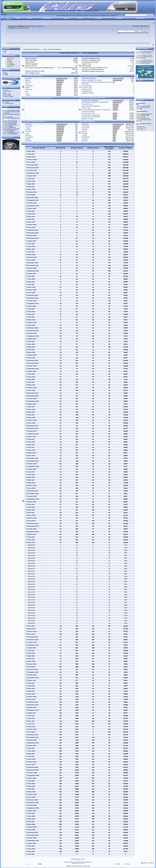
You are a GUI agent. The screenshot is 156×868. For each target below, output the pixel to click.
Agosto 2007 (31, 843)
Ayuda (29, 18)
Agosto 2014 (31, 534)
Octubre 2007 (31, 838)
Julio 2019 (30, 374)
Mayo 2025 (30, 184)
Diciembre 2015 (32, 491)
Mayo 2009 (30, 786)
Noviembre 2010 (32, 737)
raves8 (148, 51)
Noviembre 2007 (32, 835)
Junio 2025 (30, 181)
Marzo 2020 (31, 352)
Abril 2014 (30, 626)
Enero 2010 (31, 765)
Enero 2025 (31, 195)
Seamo (4, 93)
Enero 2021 (31, 325)
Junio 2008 (30, 816)
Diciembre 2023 (32, 230)
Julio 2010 (30, 748)
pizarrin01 (28, 78)
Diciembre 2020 (32, 328)
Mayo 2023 (30, 249)
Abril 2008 (30, 822)
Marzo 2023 (31, 255)
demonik (85, 130)
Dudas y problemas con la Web (92, 80)
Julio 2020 (30, 342)
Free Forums (81, 863)
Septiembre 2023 (32, 238)
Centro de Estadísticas (55, 49)
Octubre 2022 (31, 268)
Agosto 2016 (31, 469)
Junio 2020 (30, 344)
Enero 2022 (31, 293)
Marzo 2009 (31, 792)
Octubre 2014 (31, 529)
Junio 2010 (30, 751)
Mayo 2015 (30, 510)
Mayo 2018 (30, 412)
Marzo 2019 (31, 385)
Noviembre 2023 (32, 233)
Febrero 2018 (31, 420)
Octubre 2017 (31, 431)
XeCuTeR (28, 132)
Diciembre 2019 (32, 361)
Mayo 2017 (30, 445)
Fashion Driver (7, 95)
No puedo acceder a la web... (145, 55)
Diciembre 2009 (32, 767)
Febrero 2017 (31, 453)
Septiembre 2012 (32, 678)
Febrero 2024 (31, 225)
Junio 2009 (30, 784)
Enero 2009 (31, 797)
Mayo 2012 (30, 689)
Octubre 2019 (31, 366)
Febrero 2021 (31, 323)
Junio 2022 (30, 279)
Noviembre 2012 (32, 672)
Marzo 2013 (31, 661)
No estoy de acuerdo (89, 113)
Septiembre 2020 (32, 336)
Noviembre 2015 (32, 494)
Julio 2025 (30, 179)
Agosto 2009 (31, 778)
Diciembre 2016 (32, 458)
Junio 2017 (30, 442)
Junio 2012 (30, 686)
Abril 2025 (30, 187)
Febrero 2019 (31, 388)
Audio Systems (7, 91)
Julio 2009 (30, 781)
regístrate (40, 26)
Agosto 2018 (31, 404)
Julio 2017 (30, 439)
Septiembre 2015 (32, 499)
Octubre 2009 (31, 773)
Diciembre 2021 (32, 295)
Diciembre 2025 (32, 165)
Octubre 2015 (31, 496)
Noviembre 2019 (32, 363)
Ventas (4, 52)
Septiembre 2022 (32, 271)
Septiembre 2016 (32, 466)
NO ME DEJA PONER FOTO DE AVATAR (95, 102)
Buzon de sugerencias (89, 78)
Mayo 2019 (30, 380)
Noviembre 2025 (32, 168)
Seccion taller (86, 108)
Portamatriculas (87, 91)
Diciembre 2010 (32, 735)
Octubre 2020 (31, 333)
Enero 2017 (31, 456)
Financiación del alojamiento (91, 106)
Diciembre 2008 (32, 800)
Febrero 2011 (31, 729)
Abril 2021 (30, 317)
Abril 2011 (30, 724)
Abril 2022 (30, 284)
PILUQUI (85, 133)
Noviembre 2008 (32, 803)
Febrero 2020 (31, 355)
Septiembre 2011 (32, 710)
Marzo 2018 (31, 418)
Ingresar (119, 18)
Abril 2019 (30, 382)
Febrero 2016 (31, 485)
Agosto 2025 (31, 176)
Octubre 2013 (31, 642)
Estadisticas (143, 111)
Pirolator (28, 139)
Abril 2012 (30, 691)
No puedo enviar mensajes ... (145, 60)
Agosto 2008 (31, 811)
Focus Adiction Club (8, 103)
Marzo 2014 (31, 629)
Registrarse (141, 18)
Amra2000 (5, 75)
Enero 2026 (31, 162)
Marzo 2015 (31, 515)
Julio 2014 (30, 537)
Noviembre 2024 (32, 200)
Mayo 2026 (30, 151)
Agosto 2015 (31, 502)
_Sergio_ (28, 95)
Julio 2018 (30, 407)
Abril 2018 (30, 415)
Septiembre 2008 (32, 808)
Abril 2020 (30, 350)
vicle (27, 93)
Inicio (8, 18)
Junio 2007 (30, 849)
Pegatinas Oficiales (88, 93)
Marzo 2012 (31, 694)
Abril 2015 (30, 513)
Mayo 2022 (30, 282)
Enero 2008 (31, 830)
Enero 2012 (31, 699)
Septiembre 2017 (32, 434)
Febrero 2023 (31, 257)
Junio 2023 (30, 246)
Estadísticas (140, 100)
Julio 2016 (30, 472)
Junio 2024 (30, 214)
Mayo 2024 (30, 217)
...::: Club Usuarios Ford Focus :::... (32, 49)
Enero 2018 (31, 423)
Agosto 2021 (31, 306)
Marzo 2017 (31, 450)
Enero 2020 (31, 358)
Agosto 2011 (31, 713)
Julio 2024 (30, 211)
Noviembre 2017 (32, 428)
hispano (28, 80)
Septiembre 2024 (32, 206)
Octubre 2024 (31, 203)
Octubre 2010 (31, 740)
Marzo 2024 (31, 222)
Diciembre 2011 (32, 702)
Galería (66, 18)
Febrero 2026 (31, 160)
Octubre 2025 (31, 170)
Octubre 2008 (31, 805)
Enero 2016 (31, 488)
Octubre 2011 (31, 708)
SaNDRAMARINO (144, 62)
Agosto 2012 (31, 680)
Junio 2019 (30, 377)
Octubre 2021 (31, 301)
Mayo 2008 (30, 819)
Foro (18, 18)
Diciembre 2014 (32, 524)
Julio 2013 (30, 651)
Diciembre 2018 (32, 393)
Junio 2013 (30, 653)
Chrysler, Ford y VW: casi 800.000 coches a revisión (10, 121)
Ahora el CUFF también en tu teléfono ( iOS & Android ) (11, 133)
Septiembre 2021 (32, 304)
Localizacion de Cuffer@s (90, 100)
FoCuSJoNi (29, 89)
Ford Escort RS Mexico (9, 127)
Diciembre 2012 (32, 670)
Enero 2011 (31, 732)
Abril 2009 (30, 789)
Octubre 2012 (31, 675)
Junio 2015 (30, 507)
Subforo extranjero (88, 119)
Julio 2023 (30, 244)
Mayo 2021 (30, 314)
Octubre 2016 (31, 464)
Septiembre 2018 (32, 401)
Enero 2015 (31, 521)
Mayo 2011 (30, 721)
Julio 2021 (30, 309)
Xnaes (27, 84)
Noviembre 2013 (32, 640)
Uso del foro (140, 51)
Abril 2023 (30, 252)
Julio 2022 (30, 276)
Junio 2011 (30, 718)
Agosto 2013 (31, 648)
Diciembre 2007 (32, 833)
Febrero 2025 (31, 192)
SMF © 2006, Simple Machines (84, 862)
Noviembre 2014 (32, 526)
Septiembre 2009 (32, 775)
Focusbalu (131, 66)
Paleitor (28, 88)
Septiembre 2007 (32, 841)
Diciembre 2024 (32, 198)
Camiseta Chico (87, 87)
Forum (45, 49)
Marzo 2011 (31, 727)
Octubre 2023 (31, 236)
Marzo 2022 (31, 287)
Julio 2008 (30, 814)
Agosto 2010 (31, 746)
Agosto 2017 (31, 437)
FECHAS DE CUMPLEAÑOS (91, 117)
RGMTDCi (28, 141)
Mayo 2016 (30, 477)
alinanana (141, 57)
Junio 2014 (30, 540)
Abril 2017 (30, 447)
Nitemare (28, 135)
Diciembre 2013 (32, 637)
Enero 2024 (31, 227)
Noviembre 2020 (32, 331)
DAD (27, 91)
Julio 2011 (30, 716)
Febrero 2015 (31, 518)
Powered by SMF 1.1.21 (70, 862)
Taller (81, 18)
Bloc (84, 859)
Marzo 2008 (31, 824)
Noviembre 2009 (32, 770)
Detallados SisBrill (8, 96)
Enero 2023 (31, 260)
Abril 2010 (30, 756)
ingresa (33, 26)
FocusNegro (29, 86)
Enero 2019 (31, 390)
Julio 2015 (30, 505)
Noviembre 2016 (32, 461)
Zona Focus (6, 102)
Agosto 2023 (31, 241)
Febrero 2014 (31, 632)
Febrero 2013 (31, 664)
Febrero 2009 (31, 794)
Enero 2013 (31, 667)
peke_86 (85, 141)
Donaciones (47, 18)
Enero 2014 (31, 634)
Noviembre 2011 (32, 705)
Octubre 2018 (31, 399)
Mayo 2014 (30, 543)
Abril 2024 (30, 219)
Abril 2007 (30, 854)
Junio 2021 (30, 312)
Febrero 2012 (31, 697)
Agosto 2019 (31, 371)
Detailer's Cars (7, 94)
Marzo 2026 (31, 157)
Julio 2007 (30, 846)
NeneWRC (5, 74)
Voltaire (5, 72)
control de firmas (87, 104)
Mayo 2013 (30, 656)
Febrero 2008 (31, 827)
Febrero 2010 (31, 762)
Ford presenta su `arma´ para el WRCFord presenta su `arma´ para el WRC (11, 130)
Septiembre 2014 (32, 532)
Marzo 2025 (31, 189)
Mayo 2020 (30, 347)
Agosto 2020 (31, 339)
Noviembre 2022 (32, 265)
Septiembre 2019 (32, 369)
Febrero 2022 (31, 290)
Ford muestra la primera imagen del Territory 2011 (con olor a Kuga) (10, 125)
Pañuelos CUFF (87, 89)
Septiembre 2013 (32, 645)
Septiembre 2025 (32, 173)
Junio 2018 (30, 409)
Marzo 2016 (31, 483)
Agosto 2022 (31, 274)
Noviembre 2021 (32, 298)
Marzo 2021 (31, 320)
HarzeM (152, 863)
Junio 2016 (30, 475)
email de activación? (23, 28)
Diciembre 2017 (32, 426)
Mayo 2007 (30, 852)
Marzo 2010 (31, 759)
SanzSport (5, 90)
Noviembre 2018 (32, 396)
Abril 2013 (30, 659)
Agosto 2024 (31, 208)
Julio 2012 (30, 683)
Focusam (28, 82)
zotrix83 (28, 130)
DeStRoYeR (86, 137)
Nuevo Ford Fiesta (8, 117)
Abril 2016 (30, 480)
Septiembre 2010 (32, 743)
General (5, 51)
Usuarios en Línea (145, 124)
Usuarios (142, 103)
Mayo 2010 (30, 754)
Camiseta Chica (87, 86)
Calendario (99, 18)
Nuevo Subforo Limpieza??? (91, 115)
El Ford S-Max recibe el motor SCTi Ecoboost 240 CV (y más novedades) (11, 112)
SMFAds (74, 863)
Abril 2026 (30, 154)
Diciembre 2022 (32, 263)
